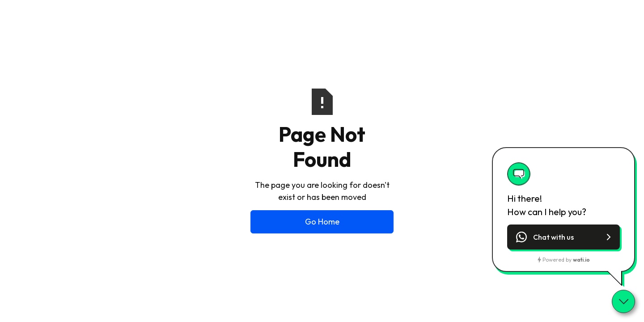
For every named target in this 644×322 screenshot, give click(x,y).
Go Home (322, 222)
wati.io (581, 260)
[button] (563, 237)
